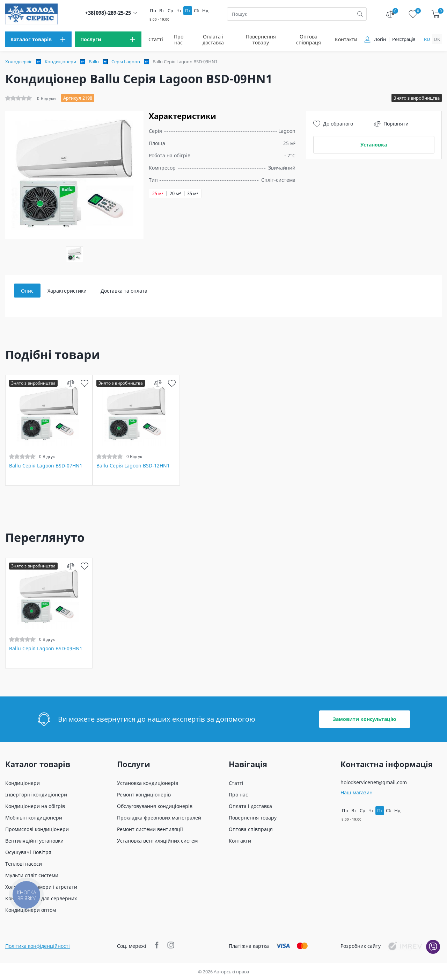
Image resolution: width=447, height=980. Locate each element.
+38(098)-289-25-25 (108, 13)
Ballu (94, 62)
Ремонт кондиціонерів (144, 795)
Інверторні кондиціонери (36, 795)
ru (427, 39)
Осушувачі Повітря (28, 852)
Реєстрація (404, 39)
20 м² (175, 194)
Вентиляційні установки (34, 841)
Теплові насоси (24, 864)
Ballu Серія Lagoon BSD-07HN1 (46, 466)
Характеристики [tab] (67, 291)
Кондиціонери (60, 62)
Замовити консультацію (364, 719)
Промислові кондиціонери (37, 829)
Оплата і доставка (213, 40)
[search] (360, 14)
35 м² (193, 194)
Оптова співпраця (309, 40)
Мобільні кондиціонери (34, 818)
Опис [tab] (27, 291)
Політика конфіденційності (38, 946)
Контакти (346, 39)
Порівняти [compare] (391, 124)
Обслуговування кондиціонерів (155, 806)
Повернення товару (261, 40)
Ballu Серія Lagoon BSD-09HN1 (46, 649)
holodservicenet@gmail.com (374, 782)
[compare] (70, 383)
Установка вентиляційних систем (157, 841)
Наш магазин (357, 792)
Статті (156, 39)
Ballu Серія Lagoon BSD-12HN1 (133, 466)
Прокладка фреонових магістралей (159, 818)
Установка (374, 145)
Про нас (179, 40)
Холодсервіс (19, 62)
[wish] (84, 383)
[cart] (436, 14)
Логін (380, 39)
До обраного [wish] (333, 124)
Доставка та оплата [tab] (124, 291)
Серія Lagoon (126, 62)
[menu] (38, 39)
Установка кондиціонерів (148, 783)
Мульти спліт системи (32, 875)
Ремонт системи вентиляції (150, 829)
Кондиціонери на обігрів (35, 806)
